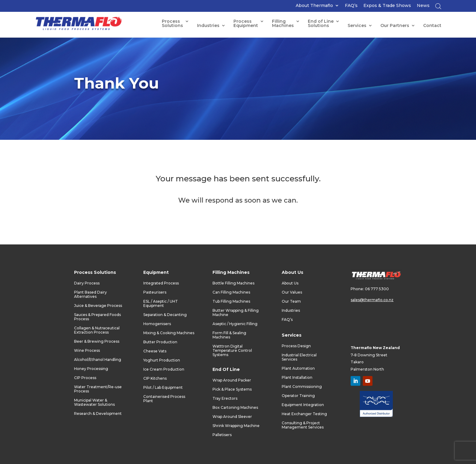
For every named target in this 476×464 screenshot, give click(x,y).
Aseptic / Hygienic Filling (235, 324)
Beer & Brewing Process (97, 341)
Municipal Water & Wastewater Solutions (94, 402)
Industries (208, 26)
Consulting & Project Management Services (303, 425)
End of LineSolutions (321, 24)
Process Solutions (172, 24)
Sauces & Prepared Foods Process (97, 317)
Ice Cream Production (164, 369)
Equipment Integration (303, 405)
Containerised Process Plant (164, 399)
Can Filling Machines (231, 292)
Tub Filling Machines (231, 301)
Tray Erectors (225, 398)
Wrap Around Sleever (232, 417)
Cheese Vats (155, 351)
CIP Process (85, 378)
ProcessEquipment (246, 24)
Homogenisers (157, 324)
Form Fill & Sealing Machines (229, 335)
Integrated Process (161, 283)
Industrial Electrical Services (299, 357)
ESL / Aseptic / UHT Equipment (161, 304)
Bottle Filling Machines (233, 283)
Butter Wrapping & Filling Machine (236, 313)
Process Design (296, 346)
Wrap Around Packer (232, 380)
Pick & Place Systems (232, 389)
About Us (290, 283)
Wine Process (87, 351)
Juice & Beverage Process (98, 306)
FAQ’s (351, 6)
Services (357, 26)
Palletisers (222, 435)
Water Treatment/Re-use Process (98, 389)
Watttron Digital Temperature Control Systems (232, 351)
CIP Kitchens (155, 378)
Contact (432, 26)
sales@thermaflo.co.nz (372, 300)
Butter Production (160, 342)
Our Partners (395, 26)
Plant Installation (297, 378)
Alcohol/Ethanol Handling (98, 360)
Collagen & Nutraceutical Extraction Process (97, 330)
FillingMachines (283, 24)
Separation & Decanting (165, 315)
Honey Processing (91, 369)
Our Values (292, 292)
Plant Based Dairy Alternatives (90, 294)
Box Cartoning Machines (235, 408)
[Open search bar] (438, 8)
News (423, 6)
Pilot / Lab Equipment (163, 388)
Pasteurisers (155, 292)
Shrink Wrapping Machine (236, 426)
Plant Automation (298, 368)
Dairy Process (87, 283)
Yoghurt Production (162, 360)
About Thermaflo (314, 6)
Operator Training (298, 396)
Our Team (291, 301)
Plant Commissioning (302, 387)
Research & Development (98, 414)
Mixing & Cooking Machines (169, 333)
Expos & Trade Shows (387, 6)
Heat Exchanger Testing (304, 414)
